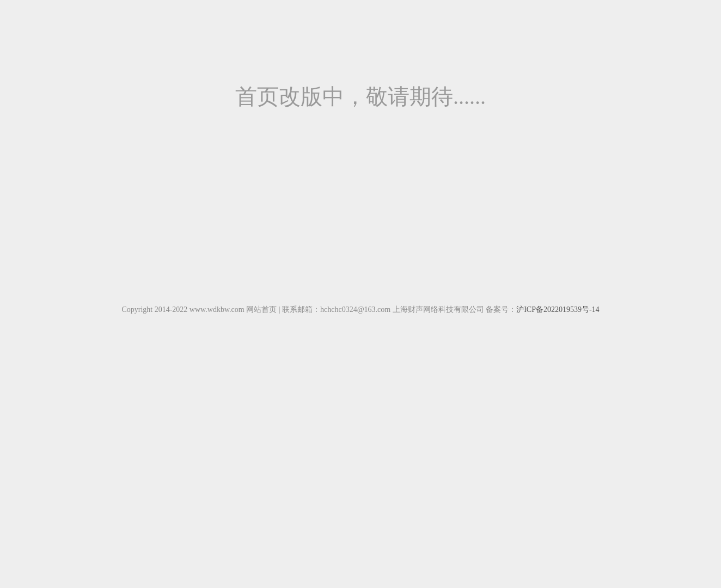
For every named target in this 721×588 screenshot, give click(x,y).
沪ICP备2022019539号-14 (558, 310)
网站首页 (261, 310)
